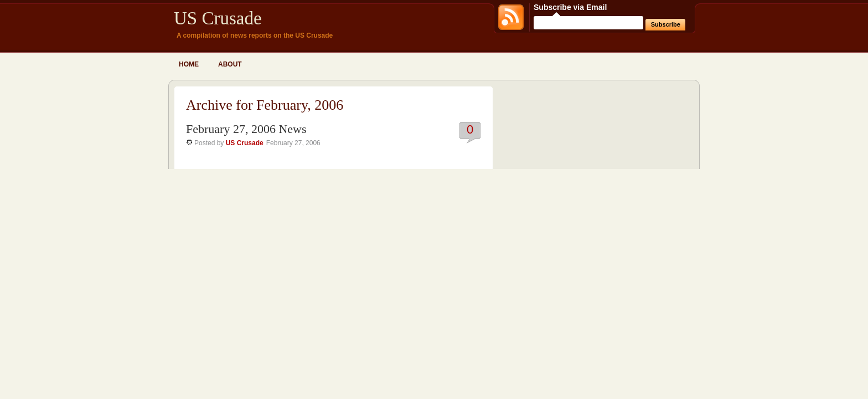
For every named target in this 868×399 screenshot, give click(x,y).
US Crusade (218, 18)
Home (189, 64)
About (230, 64)
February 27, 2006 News (246, 129)
